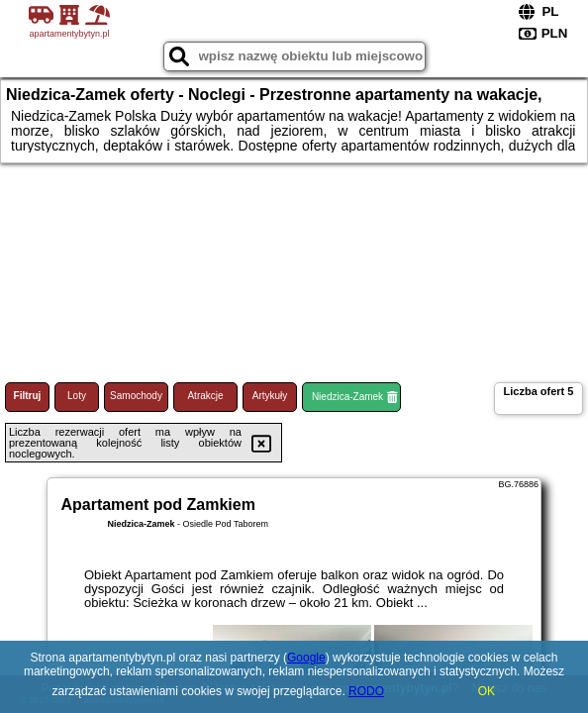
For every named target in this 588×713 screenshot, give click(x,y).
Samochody (136, 396)
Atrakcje (205, 396)
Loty (77, 396)
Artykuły (270, 396)
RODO (366, 691)
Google (306, 658)
